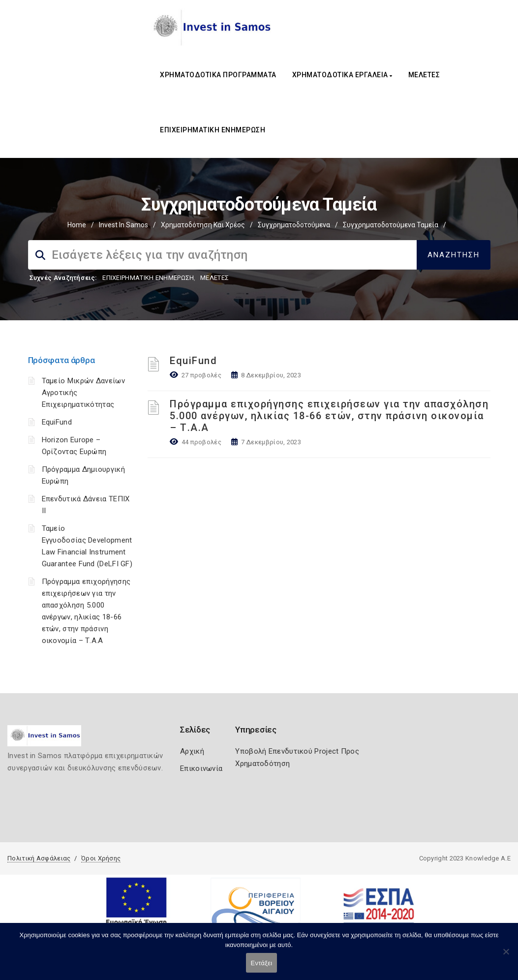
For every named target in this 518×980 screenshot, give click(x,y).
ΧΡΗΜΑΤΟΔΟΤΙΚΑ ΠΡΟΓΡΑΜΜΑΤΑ (218, 75)
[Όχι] (506, 956)
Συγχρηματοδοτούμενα (294, 225)
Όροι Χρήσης (101, 858)
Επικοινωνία (201, 768)
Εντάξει (262, 963)
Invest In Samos (123, 225)
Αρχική (192, 751)
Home (77, 225)
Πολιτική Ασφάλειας (39, 858)
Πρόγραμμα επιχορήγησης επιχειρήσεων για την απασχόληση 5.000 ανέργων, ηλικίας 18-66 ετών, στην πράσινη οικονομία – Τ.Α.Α (329, 416)
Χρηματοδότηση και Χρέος (203, 225)
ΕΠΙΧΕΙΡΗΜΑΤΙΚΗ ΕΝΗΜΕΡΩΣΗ (213, 130)
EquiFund (57, 422)
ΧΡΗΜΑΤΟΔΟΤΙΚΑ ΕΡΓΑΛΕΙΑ (342, 75)
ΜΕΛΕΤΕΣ (424, 75)
